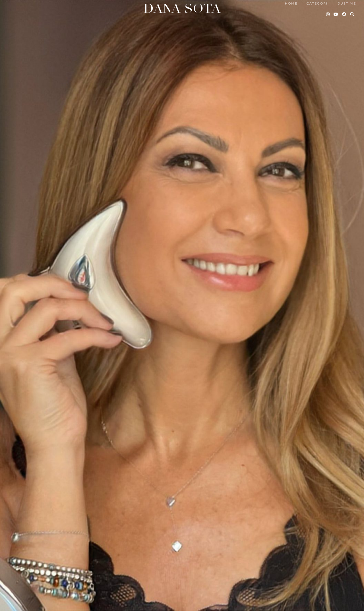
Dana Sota (182, 9)
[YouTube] (336, 14)
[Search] (352, 14)
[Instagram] (328, 14)
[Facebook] (344, 14)
